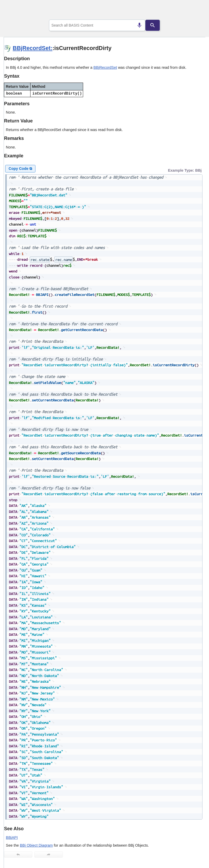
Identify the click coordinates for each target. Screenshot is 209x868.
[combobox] (97, 25)
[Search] (153, 25)
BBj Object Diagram (36, 845)
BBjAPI (12, 838)
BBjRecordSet (105, 67)
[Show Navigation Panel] (195, 11)
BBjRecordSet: (33, 48)
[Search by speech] (139, 25)
